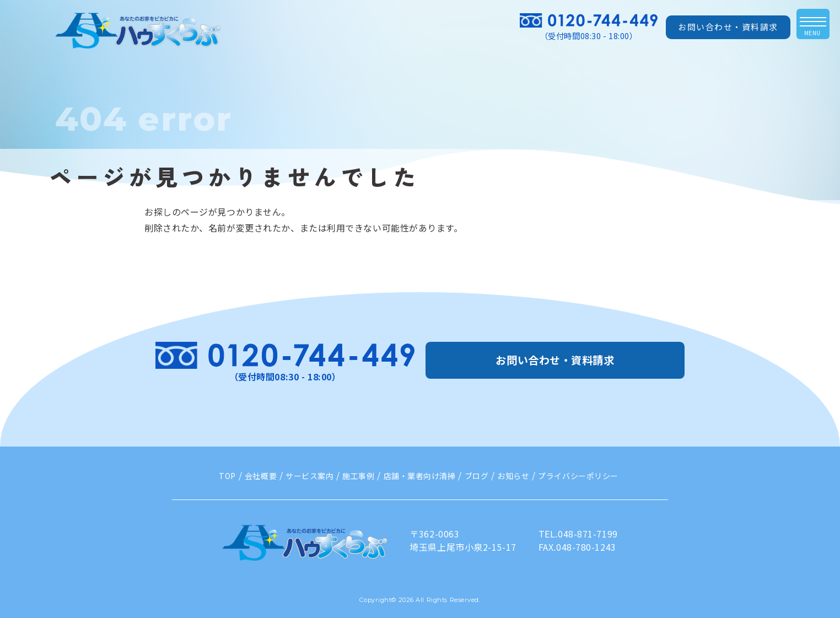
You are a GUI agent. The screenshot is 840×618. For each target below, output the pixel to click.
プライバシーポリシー (578, 476)
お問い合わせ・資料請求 (728, 27)
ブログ (477, 476)
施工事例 (358, 476)
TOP (227, 476)
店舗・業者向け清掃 (420, 476)
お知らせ (513, 476)
